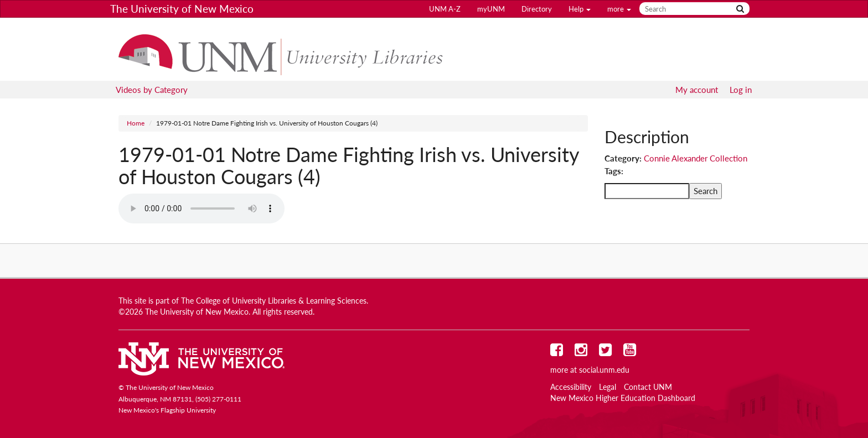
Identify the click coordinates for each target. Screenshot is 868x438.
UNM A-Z (445, 9)
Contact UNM (648, 387)
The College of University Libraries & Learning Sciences (274, 301)
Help (580, 9)
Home (136, 123)
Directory (537, 9)
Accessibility (571, 387)
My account (697, 90)
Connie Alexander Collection (696, 158)
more (619, 9)
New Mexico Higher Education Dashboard (623, 398)
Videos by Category (152, 90)
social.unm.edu (604, 370)
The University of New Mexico (182, 9)
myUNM (491, 9)
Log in (741, 90)
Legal (608, 387)
